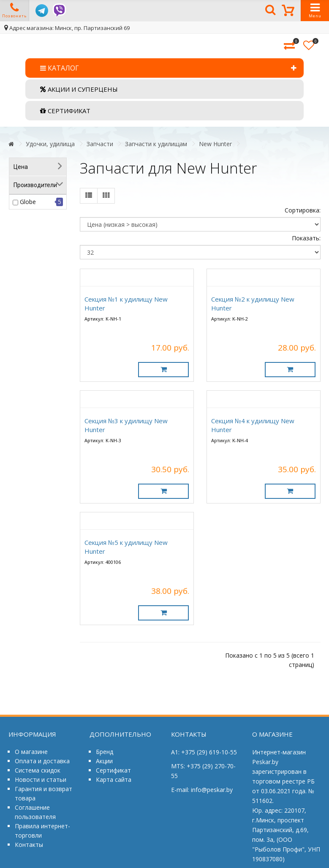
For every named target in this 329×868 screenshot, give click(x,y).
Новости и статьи (41, 780)
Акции (104, 761)
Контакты (29, 845)
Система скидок (38, 770)
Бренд (105, 752)
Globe (28, 202)
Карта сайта (114, 780)
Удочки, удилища (50, 144)
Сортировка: (303, 210)
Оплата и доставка (42, 761)
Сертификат (113, 770)
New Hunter (215, 144)
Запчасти (100, 144)
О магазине (31, 752)
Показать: (306, 238)
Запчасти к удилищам (156, 144)
